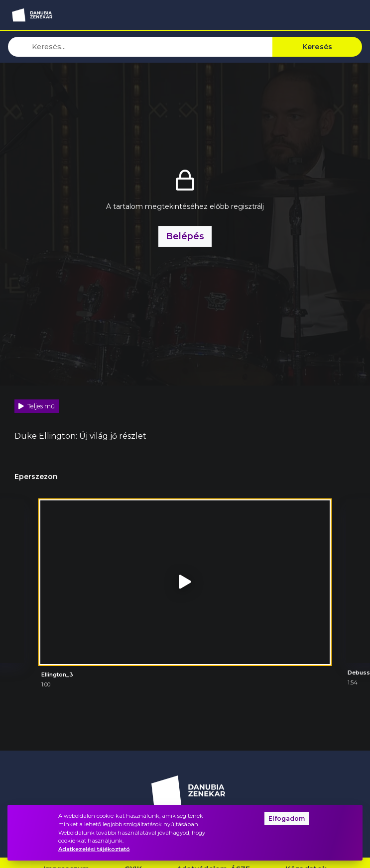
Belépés (185, 236)
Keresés (317, 47)
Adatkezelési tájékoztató (94, 849)
